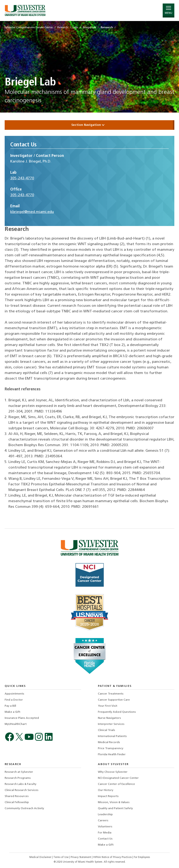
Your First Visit (108, 706)
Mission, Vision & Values (114, 802)
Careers (103, 821)
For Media (105, 833)
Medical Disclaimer (41, 857)
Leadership (105, 815)
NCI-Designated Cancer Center (118, 778)
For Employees (142, 857)
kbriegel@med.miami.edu (32, 212)
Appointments (14, 694)
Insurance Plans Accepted (22, 718)
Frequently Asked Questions (117, 712)
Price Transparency (111, 748)
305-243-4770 (22, 178)
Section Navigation (89, 125)
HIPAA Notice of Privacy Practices (113, 857)
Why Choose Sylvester (113, 772)
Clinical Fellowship (17, 802)
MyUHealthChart (16, 724)
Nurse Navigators (109, 718)
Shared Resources (17, 796)
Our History (106, 790)
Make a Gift (12, 712)
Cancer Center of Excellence (116, 784)
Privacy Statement (81, 857)
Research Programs (18, 778)
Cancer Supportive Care (114, 700)
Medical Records (109, 742)
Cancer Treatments (111, 694)
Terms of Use (61, 857)
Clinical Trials (107, 730)
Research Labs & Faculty (21, 784)
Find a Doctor (14, 700)
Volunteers (105, 827)
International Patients (112, 736)
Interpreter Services (111, 724)
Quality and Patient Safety (115, 808)
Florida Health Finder (112, 755)
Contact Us (105, 839)
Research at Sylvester (19, 772)
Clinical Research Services (22, 790)
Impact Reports (108, 796)
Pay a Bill (10, 706)
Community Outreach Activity (24, 808)
